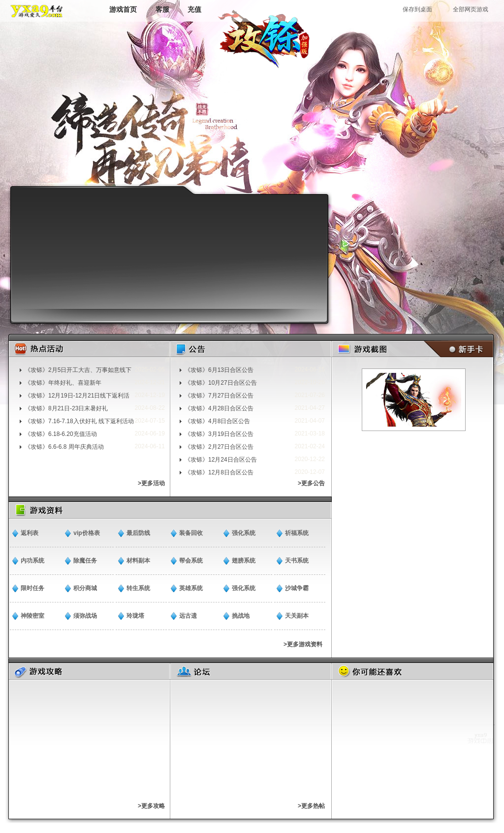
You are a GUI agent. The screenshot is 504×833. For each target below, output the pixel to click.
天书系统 (297, 561)
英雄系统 (191, 588)
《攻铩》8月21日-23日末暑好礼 (66, 408)
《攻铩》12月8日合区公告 (219, 472)
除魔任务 (85, 561)
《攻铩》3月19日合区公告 (219, 434)
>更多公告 (311, 483)
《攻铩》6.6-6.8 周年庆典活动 (64, 447)
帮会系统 (191, 561)
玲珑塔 (135, 616)
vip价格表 (86, 533)
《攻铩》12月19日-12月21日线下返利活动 (77, 396)
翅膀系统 (244, 561)
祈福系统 (297, 533)
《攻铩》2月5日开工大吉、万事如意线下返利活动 (78, 370)
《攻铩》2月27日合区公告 (219, 447)
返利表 (30, 533)
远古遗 (188, 616)
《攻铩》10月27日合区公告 (221, 383)
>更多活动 (151, 483)
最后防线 (138, 533)
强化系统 (244, 533)
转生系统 (138, 588)
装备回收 (191, 533)
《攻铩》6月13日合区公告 (219, 370)
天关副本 (297, 616)
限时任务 (32, 588)
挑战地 (241, 616)
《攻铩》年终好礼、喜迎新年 (63, 383)
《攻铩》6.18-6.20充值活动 (61, 434)
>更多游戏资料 (303, 644)
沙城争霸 (297, 588)
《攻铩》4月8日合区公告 (217, 421)
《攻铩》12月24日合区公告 (221, 460)
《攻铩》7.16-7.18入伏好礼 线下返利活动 (79, 421)
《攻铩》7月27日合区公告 (219, 396)
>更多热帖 (311, 806)
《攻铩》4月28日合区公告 (219, 408)
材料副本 (138, 561)
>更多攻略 (151, 806)
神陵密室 (32, 616)
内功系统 (32, 561)
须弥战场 (85, 616)
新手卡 (457, 349)
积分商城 (85, 588)
